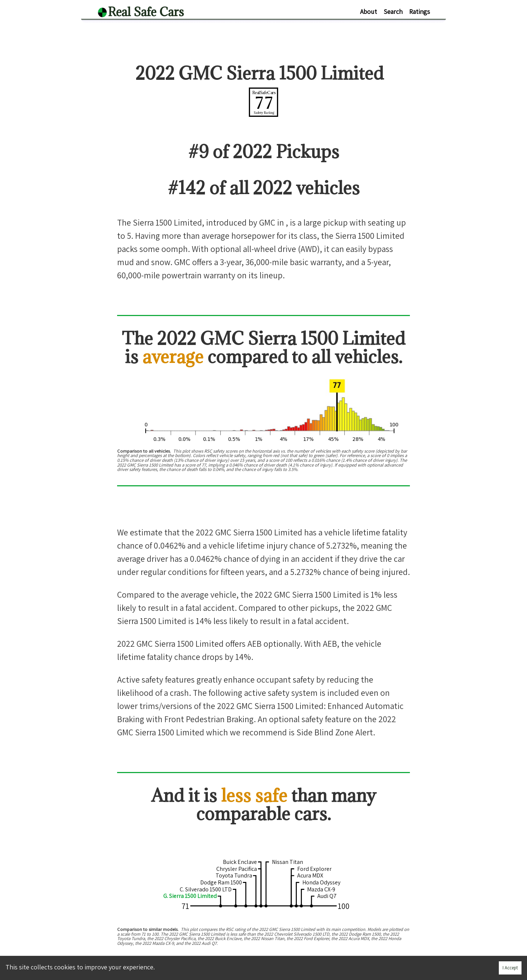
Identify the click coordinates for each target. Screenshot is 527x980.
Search (393, 12)
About (369, 12)
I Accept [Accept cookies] (510, 968)
